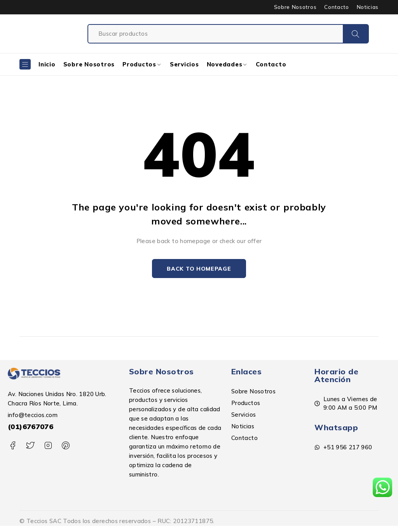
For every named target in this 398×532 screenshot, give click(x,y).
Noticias (368, 7)
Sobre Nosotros (295, 7)
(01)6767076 (31, 427)
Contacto (336, 7)
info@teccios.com (33, 415)
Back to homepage (199, 269)
